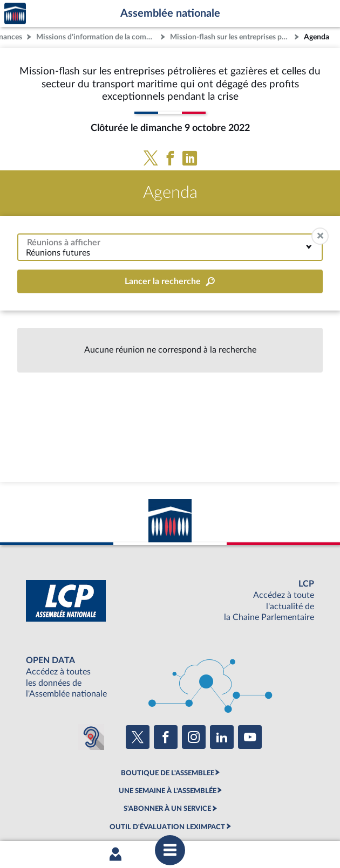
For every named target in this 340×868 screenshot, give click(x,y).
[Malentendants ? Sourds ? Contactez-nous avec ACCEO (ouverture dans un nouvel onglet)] (91, 737)
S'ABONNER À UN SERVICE (167, 809)
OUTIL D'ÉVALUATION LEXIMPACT (167, 827)
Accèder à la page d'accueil (15, 14)
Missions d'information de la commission (97, 37)
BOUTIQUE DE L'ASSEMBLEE (168, 773)
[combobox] (170, 247)
